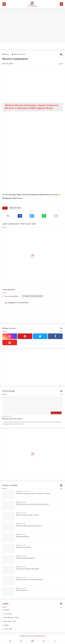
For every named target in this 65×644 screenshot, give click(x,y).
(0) (61, 64)
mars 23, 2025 (22, 577)
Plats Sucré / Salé (19, 55)
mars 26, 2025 (22, 524)
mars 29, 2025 (22, 502)
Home (5, 55)
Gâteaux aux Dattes (23, 537)
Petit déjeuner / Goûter (12, 617)
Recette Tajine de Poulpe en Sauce (28, 515)
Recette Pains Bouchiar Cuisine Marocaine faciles (33, 504)
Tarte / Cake (8, 629)
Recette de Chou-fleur (12, 419)
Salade (6, 625)
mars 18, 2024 (22, 588)
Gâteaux (7, 610)
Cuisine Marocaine (39, 636)
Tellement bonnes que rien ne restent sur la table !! (33, 494)
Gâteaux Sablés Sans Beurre (25, 558)
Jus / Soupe (8, 614)
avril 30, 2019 (22, 567)
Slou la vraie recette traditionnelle (28, 569)
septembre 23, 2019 (23, 491)
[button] (20, 216)
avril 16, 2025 (8, 417)
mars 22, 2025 (22, 534)
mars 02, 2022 (22, 513)
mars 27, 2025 (22, 556)
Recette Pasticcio (22, 591)
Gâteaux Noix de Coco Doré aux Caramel (30, 580)
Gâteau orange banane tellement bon (29, 526)
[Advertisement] (32, 25)
